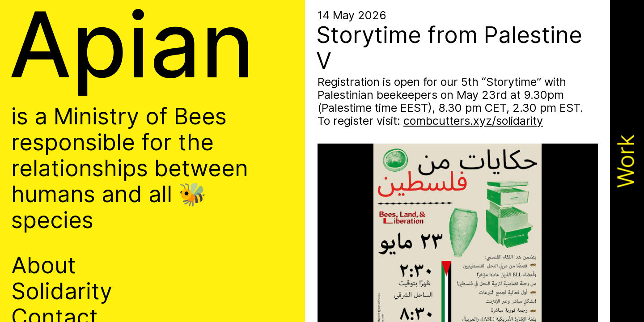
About (44, 265)
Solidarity (62, 291)
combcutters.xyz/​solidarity (473, 121)
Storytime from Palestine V (449, 48)
